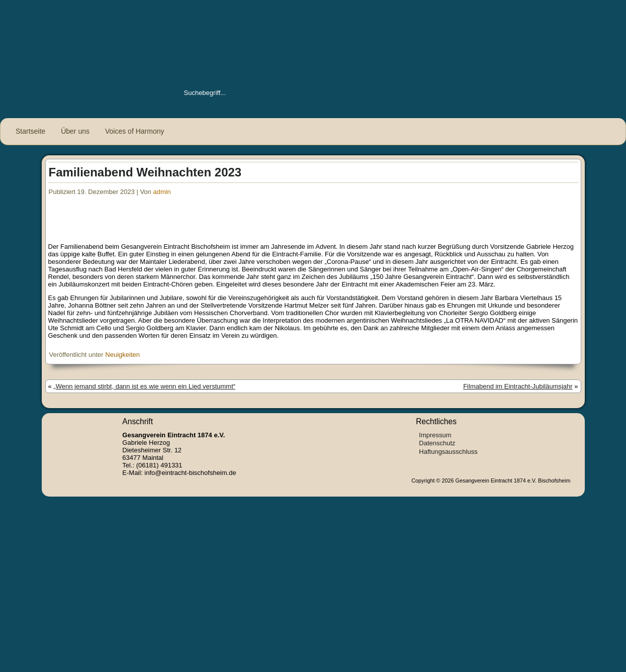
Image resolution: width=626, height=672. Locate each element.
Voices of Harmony (135, 131)
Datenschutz (437, 443)
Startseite (30, 131)
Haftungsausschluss (448, 452)
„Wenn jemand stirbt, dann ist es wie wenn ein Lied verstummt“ (144, 386)
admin (162, 192)
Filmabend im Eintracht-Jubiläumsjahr (518, 386)
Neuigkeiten (122, 355)
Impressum (435, 435)
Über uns (75, 131)
